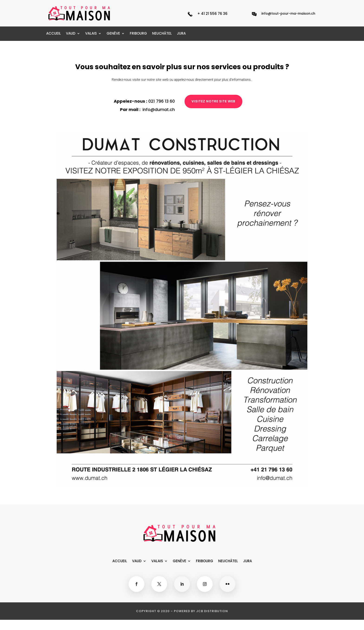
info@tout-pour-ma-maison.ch (288, 13)
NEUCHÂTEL (162, 34)
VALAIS (91, 34)
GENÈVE (113, 34)
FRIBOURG (138, 34)
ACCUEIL (54, 34)
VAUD (71, 34)
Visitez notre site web (213, 101)
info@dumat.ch (159, 109)
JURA (181, 34)
